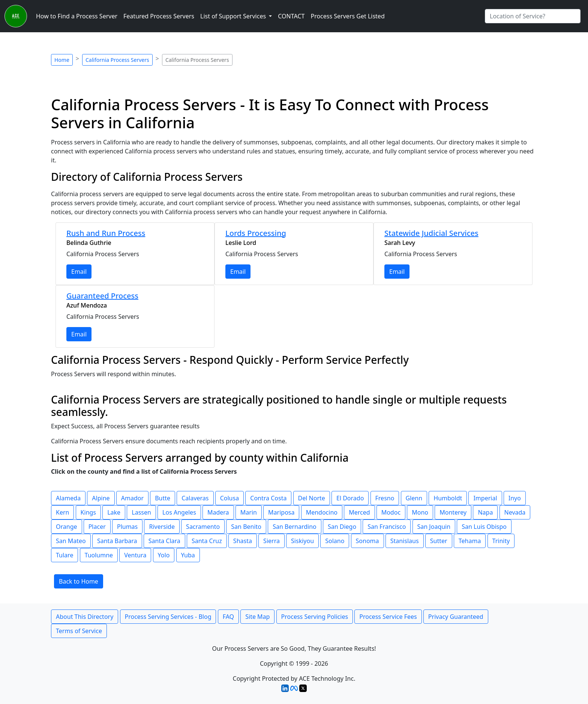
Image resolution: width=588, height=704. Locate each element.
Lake (114, 512)
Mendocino (322, 512)
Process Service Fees (388, 617)
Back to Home (79, 581)
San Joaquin (434, 527)
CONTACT (291, 16)
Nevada (515, 512)
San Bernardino (295, 527)
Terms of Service (79, 631)
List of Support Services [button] (234, 16)
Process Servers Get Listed (347, 16)
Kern (62, 512)
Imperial (485, 498)
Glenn (414, 498)
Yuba (188, 555)
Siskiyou (302, 541)
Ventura (135, 555)
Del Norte (312, 498)
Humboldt (448, 498)
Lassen (141, 512)
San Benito (246, 527)
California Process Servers (117, 60)
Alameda (68, 498)
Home (62, 60)
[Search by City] (533, 16)
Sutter (439, 541)
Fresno (385, 498)
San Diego (342, 527)
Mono (420, 512)
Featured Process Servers (159, 16)
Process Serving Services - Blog (168, 617)
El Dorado (350, 498)
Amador (132, 498)
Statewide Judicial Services (431, 233)
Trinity (501, 541)
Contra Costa (268, 498)
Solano (335, 541)
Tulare (64, 555)
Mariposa (281, 512)
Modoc (391, 512)
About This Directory (85, 617)
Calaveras (195, 498)
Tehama (470, 541)
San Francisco (387, 527)
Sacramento (203, 527)
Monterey (453, 512)
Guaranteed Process (102, 296)
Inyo (515, 498)
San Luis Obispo (484, 527)
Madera (218, 512)
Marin (249, 512)
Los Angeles (179, 512)
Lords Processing (256, 233)
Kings (88, 512)
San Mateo (71, 541)
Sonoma (367, 541)
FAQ (228, 617)
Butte (163, 498)
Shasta (243, 541)
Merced (359, 512)
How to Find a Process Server (77, 16)
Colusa (229, 498)
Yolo (164, 555)
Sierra (271, 541)
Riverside (162, 527)
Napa (485, 512)
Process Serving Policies (315, 617)
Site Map (257, 617)
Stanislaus (405, 541)
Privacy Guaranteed (456, 617)
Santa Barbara (117, 541)
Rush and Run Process (106, 233)
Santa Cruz (207, 541)
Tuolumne (99, 555)
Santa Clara (164, 541)
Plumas (127, 527)
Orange (67, 527)
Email (79, 272)
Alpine (101, 498)
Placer (97, 527)
